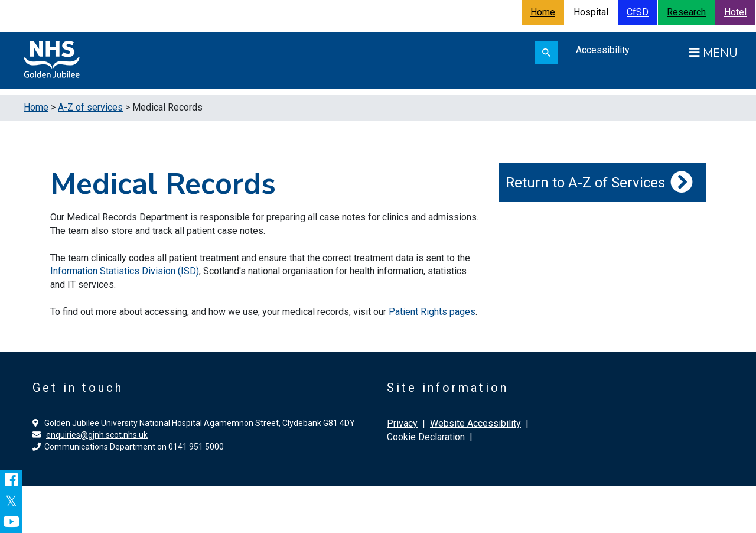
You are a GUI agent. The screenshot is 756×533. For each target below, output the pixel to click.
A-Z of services (90, 107)
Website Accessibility (475, 423)
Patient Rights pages (432, 312)
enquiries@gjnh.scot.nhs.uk (97, 435)
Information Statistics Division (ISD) (125, 271)
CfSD (638, 12)
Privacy (402, 423)
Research (686, 12)
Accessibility (603, 50)
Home (543, 12)
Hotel (735, 12)
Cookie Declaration (426, 437)
